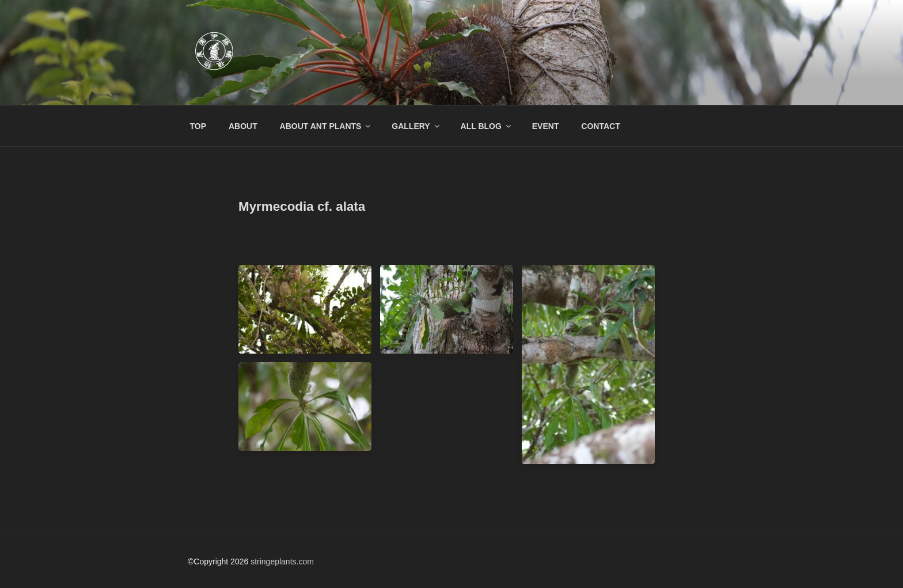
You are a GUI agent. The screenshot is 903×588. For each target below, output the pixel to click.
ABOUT (243, 126)
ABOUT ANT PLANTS (326, 126)
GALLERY (416, 126)
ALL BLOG (487, 126)
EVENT (546, 126)
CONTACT (600, 126)
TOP (198, 126)
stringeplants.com (282, 562)
